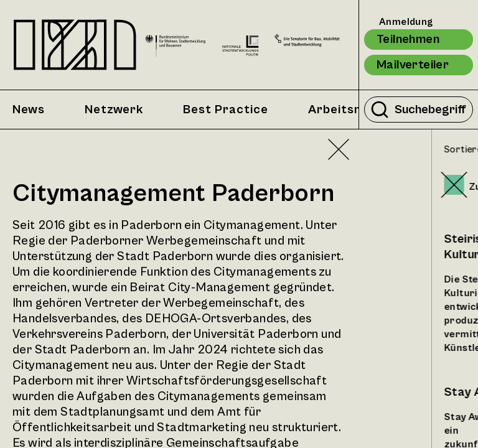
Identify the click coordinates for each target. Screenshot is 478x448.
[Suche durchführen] (380, 110)
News (29, 110)
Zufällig (415, 187)
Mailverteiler (413, 65)
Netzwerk (114, 110)
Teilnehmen (408, 40)
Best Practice (226, 110)
